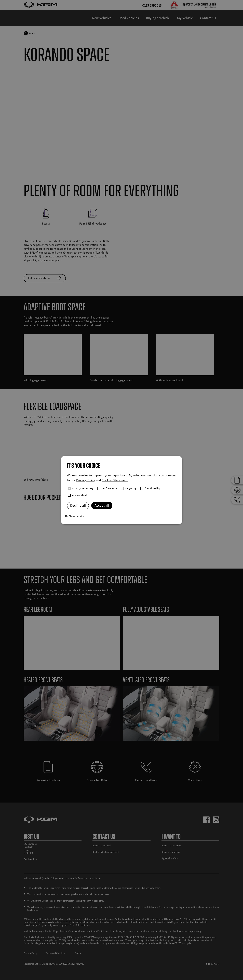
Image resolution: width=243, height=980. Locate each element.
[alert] (122, 490)
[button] (122, 516)
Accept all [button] (102, 506)
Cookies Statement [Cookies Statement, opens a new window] (115, 480)
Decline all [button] (78, 506)
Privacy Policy (86, 480)
